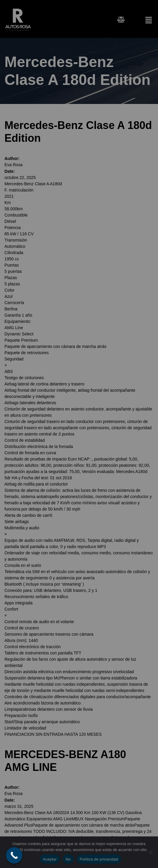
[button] (143, 20)
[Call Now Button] (14, 855)
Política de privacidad (99, 859)
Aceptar (50, 859)
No (68, 859)
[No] (151, 852)
